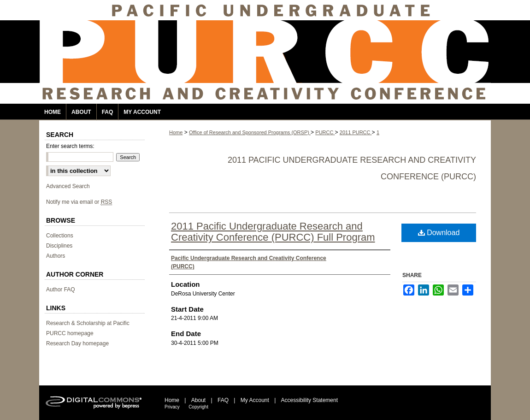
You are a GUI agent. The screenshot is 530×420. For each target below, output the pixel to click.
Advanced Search (68, 186)
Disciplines (59, 246)
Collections (60, 236)
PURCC (325, 132)
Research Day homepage (77, 343)
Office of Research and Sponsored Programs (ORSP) (250, 132)
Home (176, 132)
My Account (255, 400)
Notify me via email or (79, 202)
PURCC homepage (70, 333)
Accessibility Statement (309, 400)
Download (439, 233)
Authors (56, 256)
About (198, 400)
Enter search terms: (70, 146)
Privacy (172, 407)
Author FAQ (61, 290)
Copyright (198, 407)
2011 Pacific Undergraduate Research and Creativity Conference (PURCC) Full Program (273, 232)
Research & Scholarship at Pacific (88, 323)
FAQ (223, 400)
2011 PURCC (356, 132)
